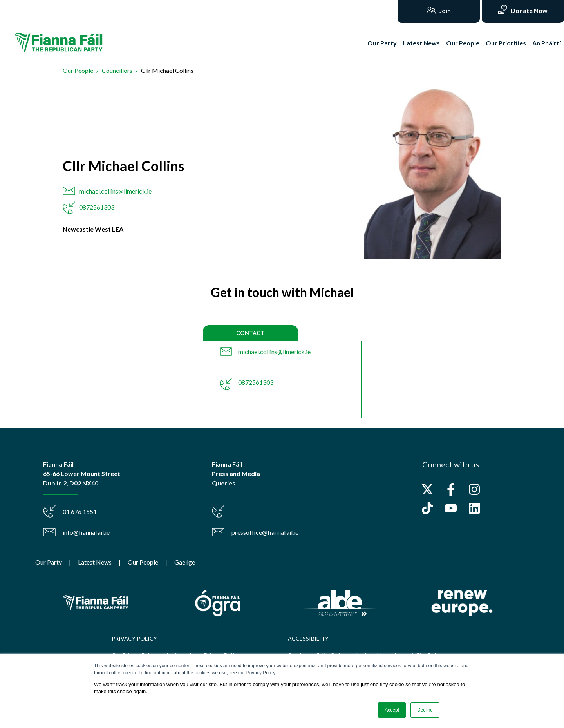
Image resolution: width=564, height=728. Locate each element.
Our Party (382, 43)
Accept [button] (392, 710)
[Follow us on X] (427, 489)
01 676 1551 (80, 512)
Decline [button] (425, 710)
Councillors (117, 70)
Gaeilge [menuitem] (185, 562)
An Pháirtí (547, 43)
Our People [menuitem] (143, 562)
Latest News (421, 43)
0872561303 (97, 207)
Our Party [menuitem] (49, 562)
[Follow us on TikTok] (427, 508)
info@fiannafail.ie (86, 532)
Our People (463, 43)
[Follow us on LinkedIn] (474, 508)
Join (444, 10)
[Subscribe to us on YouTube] (451, 508)
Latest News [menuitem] (95, 562)
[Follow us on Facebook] (451, 489)
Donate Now (529, 10)
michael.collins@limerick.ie (115, 191)
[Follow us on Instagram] (474, 489)
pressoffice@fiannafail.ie (265, 532)
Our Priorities (506, 43)
